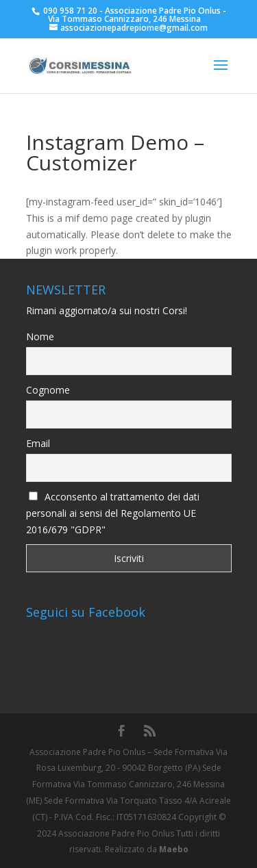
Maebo (174, 849)
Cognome (48, 390)
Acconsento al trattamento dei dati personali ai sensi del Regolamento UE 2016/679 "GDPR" (113, 513)
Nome (40, 336)
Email (38, 443)
